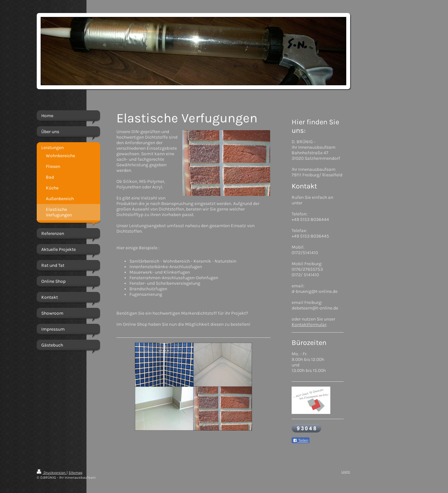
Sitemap (75, 473)
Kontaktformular (309, 325)
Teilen (301, 441)
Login (346, 472)
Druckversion (52, 473)
